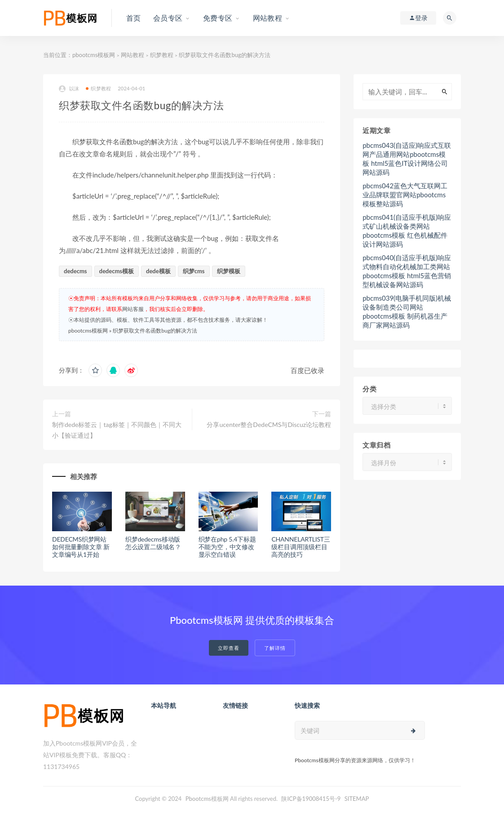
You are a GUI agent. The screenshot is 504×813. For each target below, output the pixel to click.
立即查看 (229, 648)
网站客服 (133, 309)
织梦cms (194, 271)
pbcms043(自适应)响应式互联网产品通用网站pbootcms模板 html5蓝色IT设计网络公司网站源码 (407, 159)
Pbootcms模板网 (207, 799)
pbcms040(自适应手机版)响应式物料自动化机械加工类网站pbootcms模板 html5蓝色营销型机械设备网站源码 (407, 271)
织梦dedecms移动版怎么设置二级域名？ (153, 543)
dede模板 (158, 271)
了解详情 (275, 648)
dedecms (75, 271)
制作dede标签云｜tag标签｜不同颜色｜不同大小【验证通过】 (117, 430)
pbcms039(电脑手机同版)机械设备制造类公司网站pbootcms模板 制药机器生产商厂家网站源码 (407, 311)
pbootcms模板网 (94, 55)
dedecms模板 (117, 271)
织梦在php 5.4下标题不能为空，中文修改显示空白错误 (227, 547)
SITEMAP (357, 799)
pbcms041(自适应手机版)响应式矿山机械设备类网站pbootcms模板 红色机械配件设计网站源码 (407, 231)
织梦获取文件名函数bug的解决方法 (155, 331)
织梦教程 (162, 55)
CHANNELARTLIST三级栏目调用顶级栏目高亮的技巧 (301, 547)
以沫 (69, 89)
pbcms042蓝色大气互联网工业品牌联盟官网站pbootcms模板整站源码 (405, 195)
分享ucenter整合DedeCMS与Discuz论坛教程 (269, 424)
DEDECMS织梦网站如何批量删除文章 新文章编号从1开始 (81, 547)
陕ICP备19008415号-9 (311, 799)
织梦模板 (229, 271)
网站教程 (133, 55)
